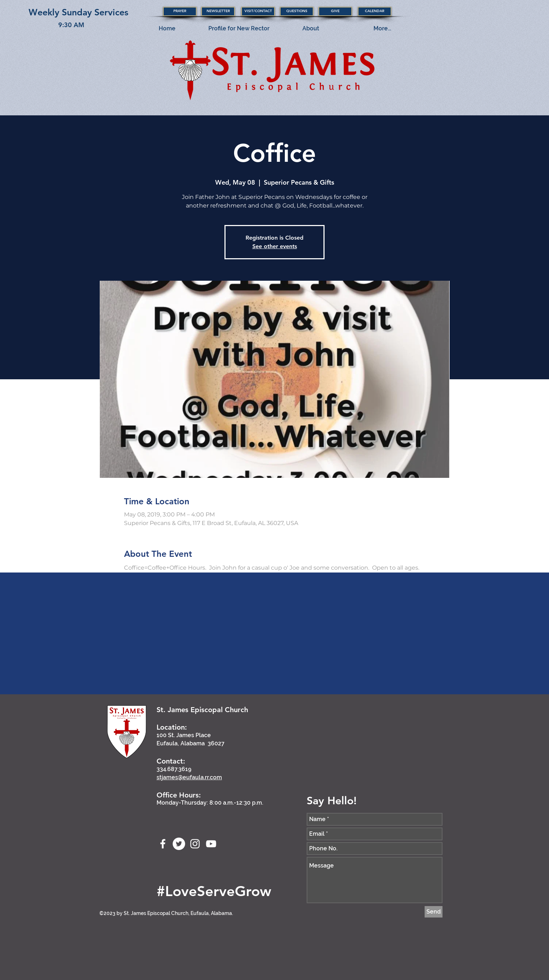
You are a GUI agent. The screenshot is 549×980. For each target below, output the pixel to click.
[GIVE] (335, 11)
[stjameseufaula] (179, 844)
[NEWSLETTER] (218, 11)
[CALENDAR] (375, 11)
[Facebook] (163, 844)
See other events (275, 246)
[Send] (434, 912)
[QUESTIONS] (297, 11)
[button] (180, 11)
